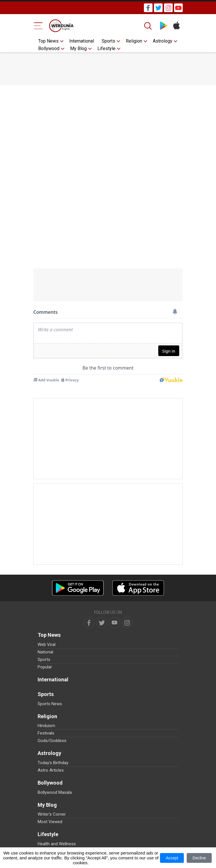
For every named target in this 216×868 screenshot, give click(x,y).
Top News (48, 41)
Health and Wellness (57, 844)
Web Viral (47, 645)
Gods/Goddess (52, 741)
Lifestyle (106, 48)
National (45, 652)
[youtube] (114, 623)
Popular (45, 667)
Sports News (50, 704)
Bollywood (49, 48)
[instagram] (127, 623)
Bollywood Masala (55, 792)
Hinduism (46, 726)
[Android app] (78, 588)
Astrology (163, 41)
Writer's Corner (52, 814)
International (82, 41)
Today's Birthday (53, 763)
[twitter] (102, 623)
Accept (172, 858)
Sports (108, 41)
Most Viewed (50, 822)
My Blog (78, 48)
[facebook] (89, 623)
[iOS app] (138, 588)
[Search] (148, 26)
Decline (199, 858)
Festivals (46, 733)
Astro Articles (51, 770)
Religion (134, 41)
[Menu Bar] (38, 26)
